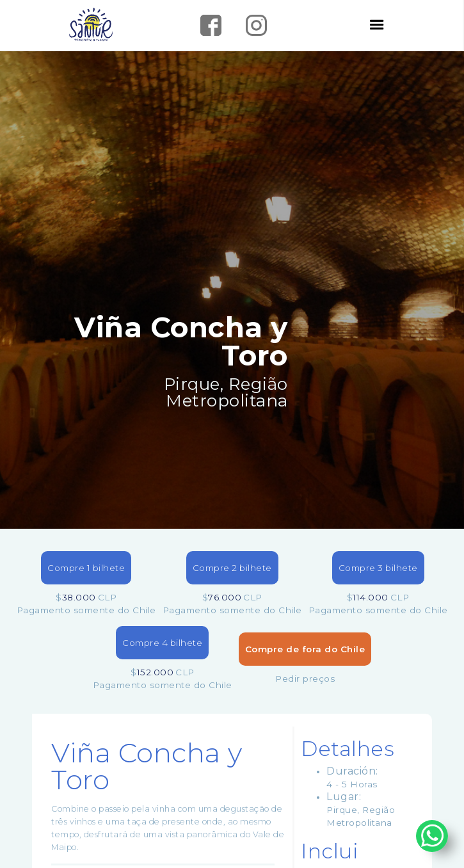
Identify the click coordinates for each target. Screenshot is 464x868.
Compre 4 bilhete (162, 643)
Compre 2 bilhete (232, 568)
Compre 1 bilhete (86, 568)
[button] (377, 25)
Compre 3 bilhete (378, 568)
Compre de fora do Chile (305, 649)
